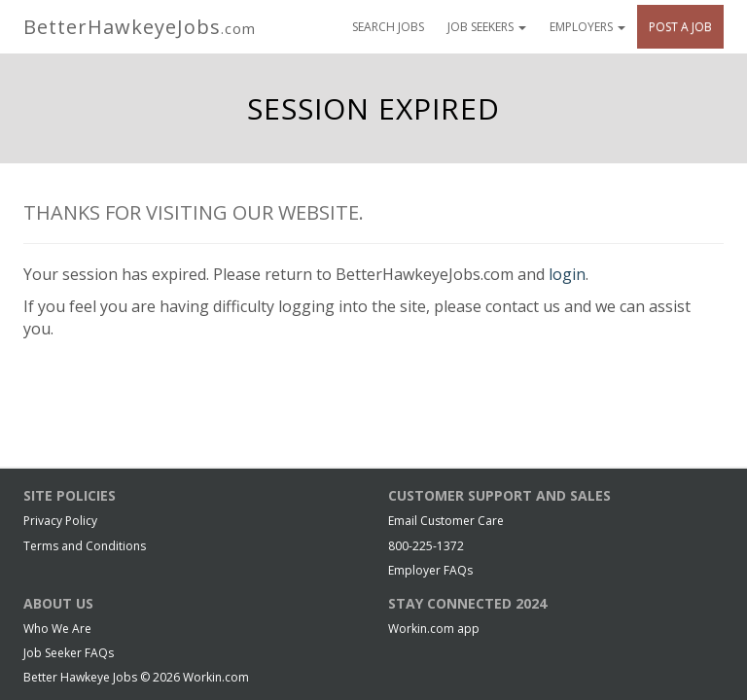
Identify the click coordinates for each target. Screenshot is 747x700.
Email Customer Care (446, 521)
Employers (587, 27)
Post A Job (680, 27)
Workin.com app (434, 629)
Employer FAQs (430, 570)
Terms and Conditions (85, 546)
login (567, 274)
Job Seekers (487, 27)
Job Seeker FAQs (69, 653)
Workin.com (216, 677)
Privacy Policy (60, 521)
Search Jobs (388, 27)
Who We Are (57, 629)
